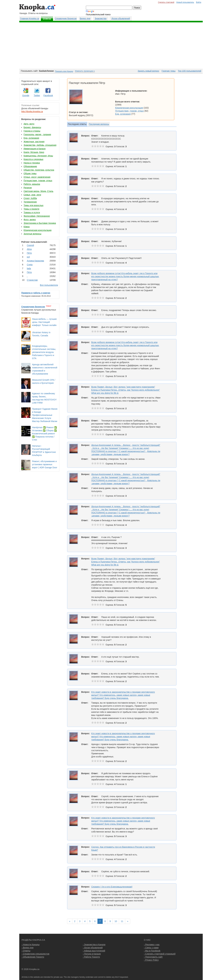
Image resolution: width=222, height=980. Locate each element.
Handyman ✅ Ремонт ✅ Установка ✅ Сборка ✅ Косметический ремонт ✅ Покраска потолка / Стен (44, 434)
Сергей (30, 245)
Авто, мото (29, 124)
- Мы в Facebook (152, 951)
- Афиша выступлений (94, 951)
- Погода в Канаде (92, 954)
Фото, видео (30, 220)
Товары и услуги (32, 212)
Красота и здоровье (33, 159)
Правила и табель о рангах (36, 293)
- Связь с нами (151, 948)
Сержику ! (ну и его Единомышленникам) (112, 887)
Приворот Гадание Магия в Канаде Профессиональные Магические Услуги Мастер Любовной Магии (45, 415)
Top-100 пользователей (190, 71)
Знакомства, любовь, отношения (40, 145)
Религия (28, 188)
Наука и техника (32, 163)
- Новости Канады (31, 945)
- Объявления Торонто (33, 957)
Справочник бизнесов (66, 19)
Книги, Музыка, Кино (34, 152)
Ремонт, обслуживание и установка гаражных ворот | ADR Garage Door (45, 464)
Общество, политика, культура (39, 170)
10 (116, 921)
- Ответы (26, 951)
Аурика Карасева (35, 261)
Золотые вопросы (32, 234)
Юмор (27, 227)
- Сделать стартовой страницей (160, 954)
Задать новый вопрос (148, 71)
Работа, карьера (32, 184)
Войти (199, 2)
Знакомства (101, 19)
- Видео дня (28, 948)
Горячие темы (169, 71)
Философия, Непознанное (37, 216)
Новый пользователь (185, 2)
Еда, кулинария (31, 138)
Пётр (29, 253)
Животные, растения (34, 142)
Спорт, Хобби (30, 198)
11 (122, 921)
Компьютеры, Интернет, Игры (38, 156)
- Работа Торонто (91, 957)
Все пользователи (49, 285)
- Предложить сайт (153, 957)
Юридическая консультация (38, 230)
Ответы (47, 19)
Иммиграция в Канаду (35, 149)
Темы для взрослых (33, 205)
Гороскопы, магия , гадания (37, 134)
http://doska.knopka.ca (32, 111)
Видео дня (85, 19)
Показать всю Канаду (64, 71)
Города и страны (32, 131)
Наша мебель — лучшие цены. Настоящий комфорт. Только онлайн (44, 322)
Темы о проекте (31, 209)
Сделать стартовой (166, 2)
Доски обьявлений (121, 19)
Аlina (29, 249)
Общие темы (30, 173)
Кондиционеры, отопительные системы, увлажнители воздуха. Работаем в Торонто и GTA (44, 352)
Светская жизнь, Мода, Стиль (38, 191)
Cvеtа (30, 265)
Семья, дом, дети (32, 195)
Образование (30, 166)
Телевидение (30, 202)
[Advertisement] (111, 45)
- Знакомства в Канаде (94, 945)
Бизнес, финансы (32, 127)
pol (28, 257)
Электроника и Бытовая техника (40, 223)
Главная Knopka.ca (30, 19)
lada (29, 268)
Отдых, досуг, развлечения (37, 177)
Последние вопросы (99, 124)
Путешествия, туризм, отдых (38, 181)
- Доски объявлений (93, 948)
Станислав (32, 280)
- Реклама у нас (152, 945)
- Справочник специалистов (35, 954)
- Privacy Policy (151, 960)
